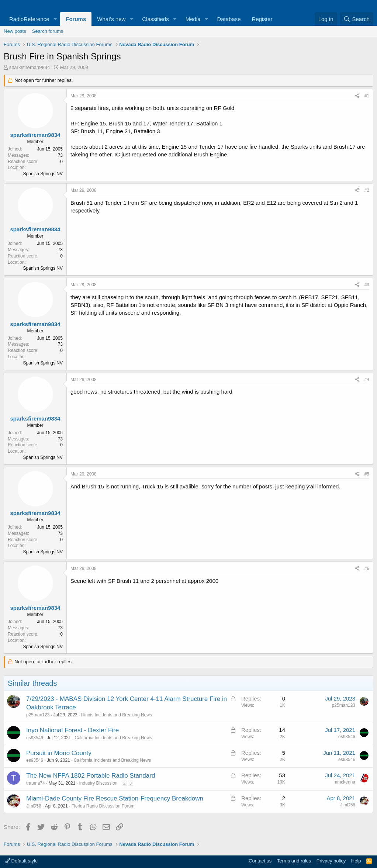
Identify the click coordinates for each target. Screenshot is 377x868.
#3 (367, 285)
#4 (367, 380)
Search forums (48, 31)
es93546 (35, 738)
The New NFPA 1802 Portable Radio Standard (91, 776)
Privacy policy (331, 861)
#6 (367, 568)
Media (193, 19)
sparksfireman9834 (30, 67)
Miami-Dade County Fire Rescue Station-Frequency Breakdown (115, 798)
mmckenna (344, 782)
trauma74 (36, 783)
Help (356, 861)
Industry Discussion (98, 783)
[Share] (357, 96)
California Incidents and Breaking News (113, 738)
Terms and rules (294, 861)
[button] (55, 19)
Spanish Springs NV (43, 174)
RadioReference (29, 19)
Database (229, 19)
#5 (367, 474)
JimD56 (34, 806)
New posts (15, 31)
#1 (367, 96)
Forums (76, 19)
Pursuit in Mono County (59, 753)
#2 (367, 190)
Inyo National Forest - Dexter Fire (72, 730)
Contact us (260, 861)
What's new (111, 19)
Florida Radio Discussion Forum (103, 806)
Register (262, 19)
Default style (21, 861)
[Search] (357, 19)
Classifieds (155, 19)
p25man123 (38, 715)
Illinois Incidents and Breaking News (117, 715)
